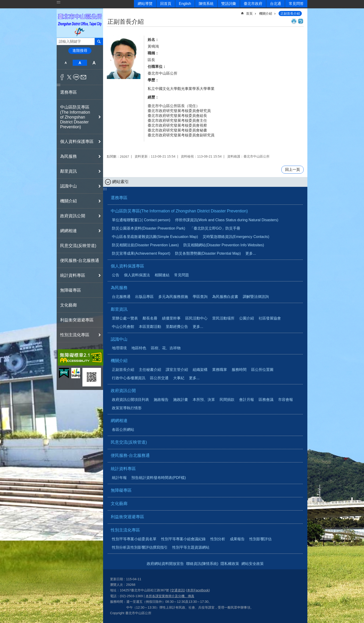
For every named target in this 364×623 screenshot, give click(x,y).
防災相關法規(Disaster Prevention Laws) (145, 245)
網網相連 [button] (68, 231)
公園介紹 (247, 318)
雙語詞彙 (229, 4)
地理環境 (119, 348)
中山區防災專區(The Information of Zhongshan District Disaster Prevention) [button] (75, 117)
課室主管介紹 (177, 370)
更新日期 (117, 579)
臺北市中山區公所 (80, 23)
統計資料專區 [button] (73, 275)
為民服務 (119, 288)
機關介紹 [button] (68, 201)
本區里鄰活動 (150, 327)
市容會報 (286, 400)
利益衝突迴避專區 (77, 320)
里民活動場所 (223, 318)
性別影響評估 (260, 539)
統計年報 (119, 478)
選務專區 (68, 92)
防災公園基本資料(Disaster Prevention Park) (149, 228)
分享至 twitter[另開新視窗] (69, 77)
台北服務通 (121, 297)
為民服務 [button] (68, 156)
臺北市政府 (253, 4)
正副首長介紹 (290, 13)
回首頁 (166, 4)
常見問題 (182, 275)
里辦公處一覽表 (125, 318)
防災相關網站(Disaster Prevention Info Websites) (224, 245)
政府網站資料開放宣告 (165, 564)
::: (58, 2)
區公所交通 (159, 378)
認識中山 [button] (68, 186)
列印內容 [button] (294, 21)
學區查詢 (200, 297)
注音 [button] (301, 21)
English (185, 4)
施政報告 (161, 400)
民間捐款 (227, 400)
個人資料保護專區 (127, 266)
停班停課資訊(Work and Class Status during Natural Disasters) (227, 220)
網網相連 (119, 421)
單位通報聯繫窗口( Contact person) (141, 220)
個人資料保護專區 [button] (77, 142)
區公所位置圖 (262, 370)
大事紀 (179, 378)
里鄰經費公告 (177, 327)
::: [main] (110, 12)
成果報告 (237, 539)
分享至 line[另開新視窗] (76, 77)
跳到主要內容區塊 (2, 2)
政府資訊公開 (123, 391)
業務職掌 (220, 370)
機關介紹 (266, 13)
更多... (251, 253)
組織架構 (200, 370)
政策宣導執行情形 (127, 408)
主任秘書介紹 (150, 370)
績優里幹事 (171, 318)
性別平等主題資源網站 (191, 547)
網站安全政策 (253, 564)
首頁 (249, 13)
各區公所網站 (123, 430)
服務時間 (239, 370)
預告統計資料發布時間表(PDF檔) (159, 478)
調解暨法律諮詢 (256, 297)
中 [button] (80, 63)
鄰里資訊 (119, 309)
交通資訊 (178, 590)
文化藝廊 (68, 305)
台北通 (276, 4)
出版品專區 (144, 297)
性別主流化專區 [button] (75, 335)
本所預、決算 (204, 400)
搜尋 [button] (99, 41)
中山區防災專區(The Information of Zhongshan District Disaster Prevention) (179, 211)
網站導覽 (145, 4)
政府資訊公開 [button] (73, 216)
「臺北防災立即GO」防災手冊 (215, 228)
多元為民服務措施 (173, 297)
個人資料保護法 (137, 275)
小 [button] (66, 63)
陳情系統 (206, 4)
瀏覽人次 (117, 585)
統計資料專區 (123, 469)
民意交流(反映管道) (78, 246)
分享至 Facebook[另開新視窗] (62, 77)
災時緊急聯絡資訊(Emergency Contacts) (236, 237)
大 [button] (94, 63)
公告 (116, 275)
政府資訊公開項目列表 (130, 400)
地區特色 (139, 348)
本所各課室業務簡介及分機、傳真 (170, 596)
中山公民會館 (123, 327)
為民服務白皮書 (225, 297)
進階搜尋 (80, 51)
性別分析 (218, 539)
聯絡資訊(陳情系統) (202, 564)
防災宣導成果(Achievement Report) (141, 253)
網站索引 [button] (120, 182)
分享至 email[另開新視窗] (83, 77)
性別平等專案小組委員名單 (134, 539)
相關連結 (162, 275)
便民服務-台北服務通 (80, 260)
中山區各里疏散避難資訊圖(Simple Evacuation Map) (155, 237)
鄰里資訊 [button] (68, 171)
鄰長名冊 (150, 318)
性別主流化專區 (125, 530)
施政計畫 (181, 400)
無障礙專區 (71, 290)
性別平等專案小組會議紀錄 (183, 539)
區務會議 (266, 400)
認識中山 (119, 339)
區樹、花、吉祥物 (166, 348)
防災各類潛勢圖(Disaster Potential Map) (208, 253)
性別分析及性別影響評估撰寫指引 (140, 547)
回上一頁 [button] (292, 170)
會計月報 (247, 400)
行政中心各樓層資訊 (129, 378)
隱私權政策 (230, 564)
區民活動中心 (196, 318)
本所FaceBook (198, 590)
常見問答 (296, 4)
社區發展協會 (270, 318)
